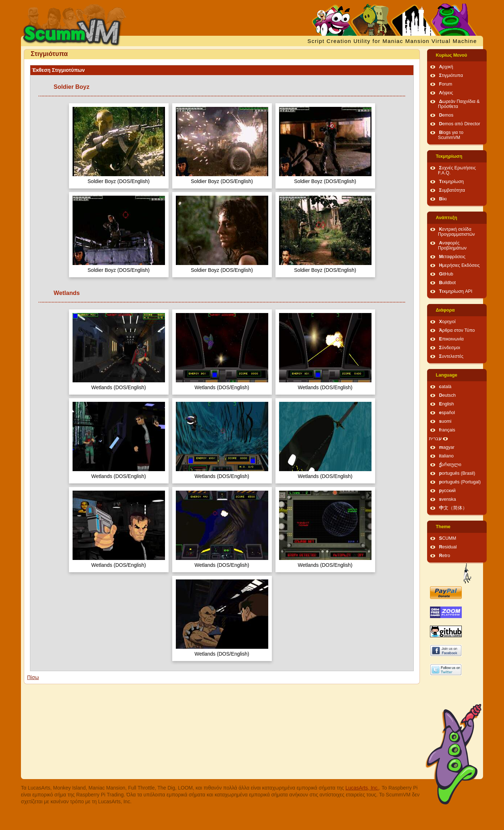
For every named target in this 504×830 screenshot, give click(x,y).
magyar (447, 447)
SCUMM (448, 538)
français (447, 430)
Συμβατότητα (452, 190)
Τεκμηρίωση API (456, 291)
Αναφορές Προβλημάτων (452, 245)
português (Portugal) (460, 482)
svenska (447, 499)
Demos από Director (460, 124)
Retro (445, 556)
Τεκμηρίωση (449, 156)
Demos (446, 115)
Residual (448, 547)
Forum (446, 84)
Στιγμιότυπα (451, 75)
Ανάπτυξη (446, 218)
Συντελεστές (451, 356)
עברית (435, 439)
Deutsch (447, 395)
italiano (446, 456)
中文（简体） (453, 508)
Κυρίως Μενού (451, 55)
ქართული (450, 465)
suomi (445, 421)
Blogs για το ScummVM (451, 135)
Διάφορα (445, 310)
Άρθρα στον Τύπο (457, 330)
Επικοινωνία (451, 339)
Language (446, 375)
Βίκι (443, 199)
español (447, 413)
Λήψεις (446, 93)
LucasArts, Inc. (362, 788)
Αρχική (446, 67)
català (445, 387)
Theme (443, 527)
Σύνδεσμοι (449, 348)
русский (447, 491)
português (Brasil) (457, 473)
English (446, 404)
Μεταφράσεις (452, 257)
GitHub (446, 274)
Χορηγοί (447, 322)
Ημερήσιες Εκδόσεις (459, 265)
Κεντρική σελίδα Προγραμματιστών (456, 232)
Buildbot (447, 283)
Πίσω (33, 677)
